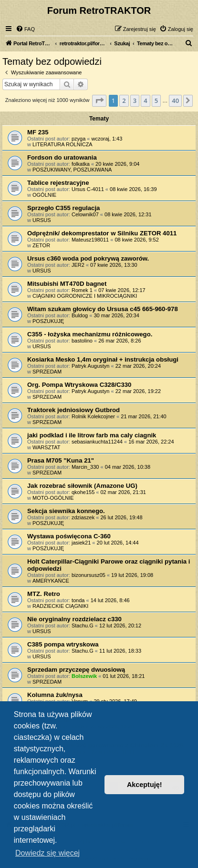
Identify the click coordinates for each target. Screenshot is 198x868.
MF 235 (38, 132)
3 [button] (135, 101)
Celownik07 (85, 214)
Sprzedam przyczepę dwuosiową (76, 670)
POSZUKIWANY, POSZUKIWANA (72, 170)
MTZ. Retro (44, 594)
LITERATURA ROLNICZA (63, 144)
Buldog (80, 315)
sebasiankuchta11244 (97, 442)
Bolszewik (84, 676)
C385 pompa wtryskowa (63, 644)
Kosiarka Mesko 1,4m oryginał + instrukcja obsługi (103, 359)
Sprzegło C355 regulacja (63, 208)
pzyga (78, 139)
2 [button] (124, 101)
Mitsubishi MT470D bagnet (67, 284)
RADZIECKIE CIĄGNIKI (60, 606)
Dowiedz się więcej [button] (47, 853)
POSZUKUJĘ (48, 321)
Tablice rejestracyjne (58, 183)
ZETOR (41, 245)
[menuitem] (25, 29)
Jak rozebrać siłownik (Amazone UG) (82, 486)
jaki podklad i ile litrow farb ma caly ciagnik (92, 435)
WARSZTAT (46, 447)
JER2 (78, 265)
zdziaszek (83, 517)
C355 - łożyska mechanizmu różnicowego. (90, 334)
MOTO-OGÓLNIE (53, 498)
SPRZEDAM (47, 372)
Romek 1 (82, 290)
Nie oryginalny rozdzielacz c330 (74, 619)
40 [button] (175, 101)
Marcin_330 (85, 467)
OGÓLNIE (44, 195)
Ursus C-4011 (88, 189)
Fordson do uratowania (62, 157)
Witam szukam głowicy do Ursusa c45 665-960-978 (103, 309)
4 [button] (145, 101)
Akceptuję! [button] (145, 785)
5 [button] (156, 101)
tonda (78, 600)
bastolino (82, 341)
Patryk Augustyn (91, 366)
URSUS (42, 220)
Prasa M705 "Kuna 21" (61, 460)
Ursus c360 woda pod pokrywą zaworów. (88, 258)
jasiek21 (81, 543)
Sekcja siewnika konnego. (66, 511)
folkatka (81, 164)
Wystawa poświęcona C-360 (69, 536)
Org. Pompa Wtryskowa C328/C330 (79, 385)
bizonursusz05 (89, 575)
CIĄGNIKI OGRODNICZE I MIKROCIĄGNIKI (85, 296)
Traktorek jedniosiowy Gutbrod (73, 410)
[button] (99, 101)
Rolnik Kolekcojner (93, 416)
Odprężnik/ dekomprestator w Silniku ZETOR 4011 (102, 233)
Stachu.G (83, 626)
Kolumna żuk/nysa (55, 695)
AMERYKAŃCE (51, 581)
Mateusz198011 (90, 240)
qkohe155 (83, 492)
